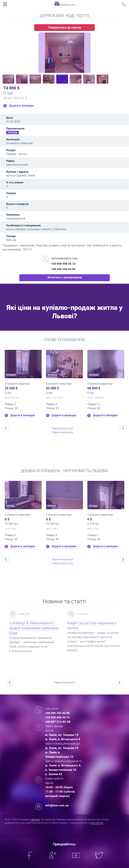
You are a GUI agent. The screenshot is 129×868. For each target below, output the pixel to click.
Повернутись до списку (64, 27)
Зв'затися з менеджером (64, 277)
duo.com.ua (97, 823)
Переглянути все (62, 428)
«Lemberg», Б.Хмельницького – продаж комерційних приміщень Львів (34, 628)
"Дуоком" (35, 819)
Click (5, 5)
